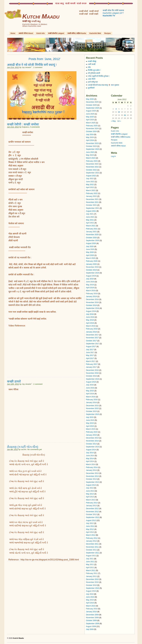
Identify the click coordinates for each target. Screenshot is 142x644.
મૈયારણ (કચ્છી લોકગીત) (23, 447)
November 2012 (92, 512)
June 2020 (90, 249)
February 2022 (92, 193)
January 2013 (91, 506)
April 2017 (90, 358)
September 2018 (93, 308)
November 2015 (92, 408)
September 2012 (93, 517)
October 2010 (91, 585)
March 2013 (91, 500)
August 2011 (91, 556)
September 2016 (93, 379)
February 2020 (92, 261)
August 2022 (91, 176)
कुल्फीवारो (91, 88)
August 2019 (91, 276)
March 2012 (91, 535)
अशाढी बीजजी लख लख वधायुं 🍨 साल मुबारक (104, 85)
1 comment (38, 67)
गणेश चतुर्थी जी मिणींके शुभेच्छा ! (99, 76)
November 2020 (92, 235)
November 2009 (92, 618)
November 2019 (92, 267)
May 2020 (90, 252)
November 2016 (92, 373)
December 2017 (92, 335)
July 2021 (90, 214)
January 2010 (91, 612)
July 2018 (90, 314)
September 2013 (93, 482)
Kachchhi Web (95, 33)
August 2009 (91, 626)
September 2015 (93, 414)
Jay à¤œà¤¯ (27, 67)
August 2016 (91, 382)
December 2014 (92, 438)
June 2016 (90, 388)
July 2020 (90, 246)
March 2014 (91, 464)
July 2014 (90, 453)
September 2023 (93, 149)
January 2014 (91, 470)
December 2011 (92, 544)
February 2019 (92, 294)
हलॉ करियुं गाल (93, 82)
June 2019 (90, 282)
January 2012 (91, 541)
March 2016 (91, 397)
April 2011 (90, 567)
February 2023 (92, 161)
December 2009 (92, 615)
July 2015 (90, 417)
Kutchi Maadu (41, 16)
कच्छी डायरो (14, 381)
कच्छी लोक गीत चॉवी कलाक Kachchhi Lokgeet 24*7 (113, 13)
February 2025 (92, 126)
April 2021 (90, 223)
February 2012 (92, 538)
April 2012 (90, 532)
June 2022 (90, 182)
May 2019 (90, 285)
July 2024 (90, 134)
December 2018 (92, 299)
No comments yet (35, 449)
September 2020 (93, 240)
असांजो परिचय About (26, 33)
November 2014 (92, 441)
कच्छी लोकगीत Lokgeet (56, 33)
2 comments (35, 127)
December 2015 (92, 405)
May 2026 (90, 99)
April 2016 (90, 394)
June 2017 (90, 352)
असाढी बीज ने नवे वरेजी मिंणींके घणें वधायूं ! (32, 65)
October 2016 (91, 376)
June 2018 (90, 317)
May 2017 (90, 355)
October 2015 (91, 411)
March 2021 (91, 226)
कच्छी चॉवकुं (92, 61)
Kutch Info (41, 33)
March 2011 (91, 570)
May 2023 (90, 155)
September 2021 (93, 208)
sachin (24, 449)
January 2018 (91, 332)
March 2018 (91, 326)
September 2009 (93, 623)
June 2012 (90, 526)
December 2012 (92, 508)
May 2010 (90, 600)
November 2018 (92, 302)
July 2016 (90, 385)
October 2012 (91, 514)
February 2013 (92, 503)
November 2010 (92, 582)
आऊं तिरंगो (92, 79)
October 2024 (91, 131)
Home (13, 33)
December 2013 (92, 473)
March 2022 (91, 190)
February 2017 (92, 364)
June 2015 (90, 420)
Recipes (108, 33)
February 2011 (92, 573)
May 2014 (90, 458)
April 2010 (90, 603)
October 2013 (91, 479)
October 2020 (91, 238)
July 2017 (90, 350)
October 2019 (91, 270)
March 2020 (91, 258)
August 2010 (91, 591)
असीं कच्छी (92, 64)
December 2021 (92, 199)
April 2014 (90, 461)
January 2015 (91, 435)
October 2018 (91, 305)
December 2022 (92, 164)
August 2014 (91, 450)
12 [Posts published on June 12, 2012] (119, 112)
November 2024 (92, 128)
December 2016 (92, 370)
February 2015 (92, 432)
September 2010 (93, 588)
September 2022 (93, 173)
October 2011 (91, 550)
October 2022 (91, 170)
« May (113, 121)
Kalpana (25, 127)
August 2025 (91, 111)
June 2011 (90, 562)
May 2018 (90, 320)
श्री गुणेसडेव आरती (94, 73)
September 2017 (93, 344)
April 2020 (90, 255)
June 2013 (90, 491)
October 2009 (91, 620)
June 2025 (90, 114)
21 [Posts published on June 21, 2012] (125, 115)
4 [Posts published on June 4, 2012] (116, 109)
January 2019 (91, 296)
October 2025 (91, 105)
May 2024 (90, 137)
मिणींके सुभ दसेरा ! (94, 70)
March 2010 (91, 606)
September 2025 (93, 108)
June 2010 (90, 597)
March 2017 (91, 361)
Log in (113, 156)
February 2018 (92, 329)
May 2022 (90, 184)
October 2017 (91, 341)
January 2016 (91, 402)
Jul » (119, 121)
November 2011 (92, 547)
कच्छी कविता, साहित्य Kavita (77, 33)
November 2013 (92, 476)
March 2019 (91, 290)
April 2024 (90, 140)
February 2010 (92, 609)
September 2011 (93, 553)
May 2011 (90, 564)
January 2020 (91, 264)
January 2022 (91, 196)
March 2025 (91, 123)
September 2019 (93, 273)
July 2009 (90, 629)
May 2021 (90, 220)
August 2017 (91, 346)
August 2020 (91, 243)
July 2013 (90, 488)
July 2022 (90, 179)
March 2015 (91, 429)
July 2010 (90, 594)
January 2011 (91, 576)
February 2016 (92, 400)
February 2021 (92, 229)
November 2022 (92, 167)
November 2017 (92, 338)
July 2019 (90, 279)
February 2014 (92, 467)
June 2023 (90, 152)
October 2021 (91, 205)
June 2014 (90, 456)
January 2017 (91, 367)
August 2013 (91, 485)
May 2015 (90, 423)
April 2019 (90, 288)
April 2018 (90, 323)
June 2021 (90, 217)
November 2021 (92, 202)
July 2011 (90, 559)
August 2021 (91, 211)
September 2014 (93, 447)
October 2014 (91, 444)
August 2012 (91, 520)
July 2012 (90, 523)
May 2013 (90, 494)
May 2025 (90, 117)
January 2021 (91, 232)
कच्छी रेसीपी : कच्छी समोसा (23, 124)
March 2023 (91, 158)
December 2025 (92, 102)
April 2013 (90, 497)
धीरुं (89, 67)
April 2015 (90, 426)
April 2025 (90, 120)
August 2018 (91, 311)
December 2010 (92, 579)
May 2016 (90, 391)
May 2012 (90, 529)
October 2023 (91, 146)
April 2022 (90, 187)
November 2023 (92, 143)
